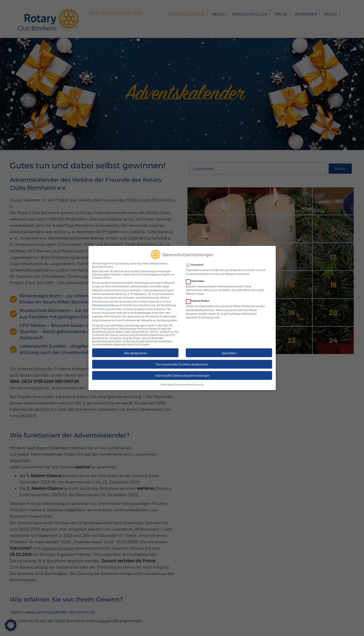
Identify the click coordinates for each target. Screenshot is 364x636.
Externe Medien (199, 297)
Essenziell (196, 260)
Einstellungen (143, 308)
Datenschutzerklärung (105, 301)
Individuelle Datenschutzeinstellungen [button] (182, 371)
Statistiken (197, 277)
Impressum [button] (199, 381)
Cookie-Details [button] (167, 381)
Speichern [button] (229, 348)
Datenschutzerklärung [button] (183, 381)
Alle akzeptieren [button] (135, 348)
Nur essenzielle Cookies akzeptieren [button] (182, 360)
